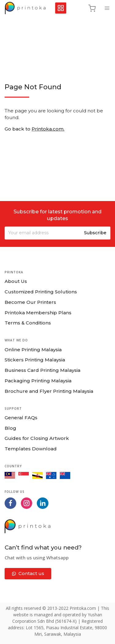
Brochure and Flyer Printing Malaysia (49, 391)
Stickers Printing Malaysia (35, 360)
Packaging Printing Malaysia (38, 381)
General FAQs (21, 418)
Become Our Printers (30, 302)
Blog (10, 428)
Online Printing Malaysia (33, 350)
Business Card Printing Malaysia (42, 370)
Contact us (28, 573)
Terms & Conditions (28, 323)
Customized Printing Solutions (41, 292)
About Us (16, 281)
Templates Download (31, 449)
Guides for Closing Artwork (37, 438)
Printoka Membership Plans (38, 313)
